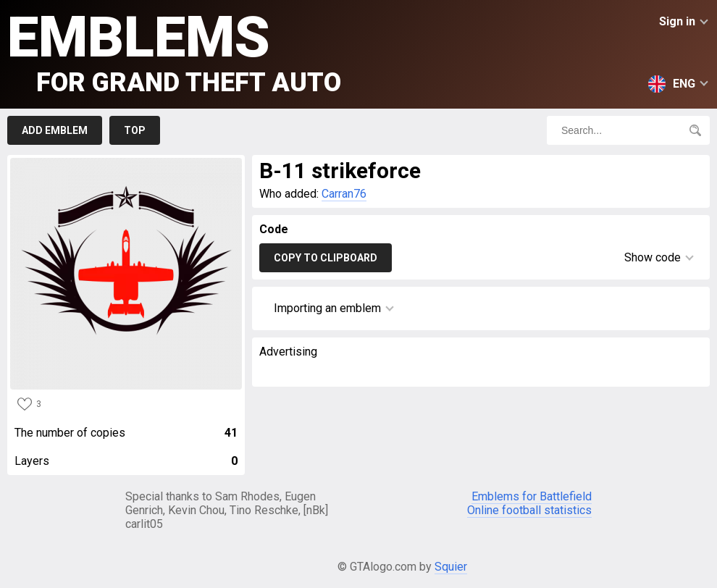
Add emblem (55, 130)
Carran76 (344, 194)
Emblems (174, 51)
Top (135, 130)
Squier (451, 567)
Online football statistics (529, 510)
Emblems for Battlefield (532, 496)
